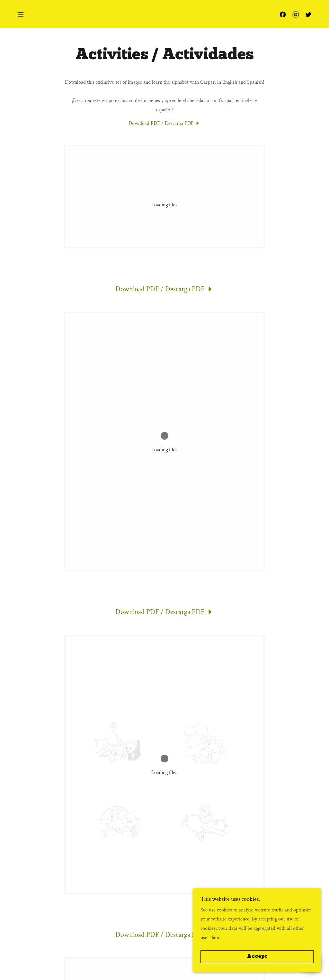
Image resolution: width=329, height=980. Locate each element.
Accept (257, 957)
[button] (21, 14)
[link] (283, 14)
